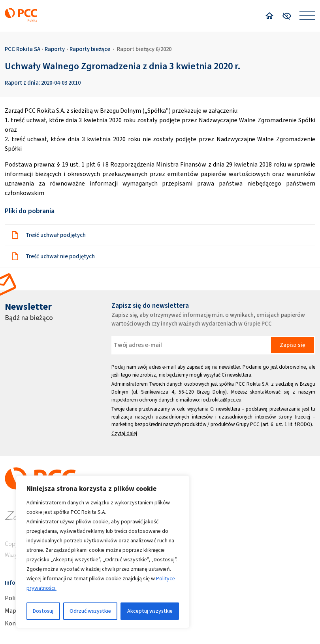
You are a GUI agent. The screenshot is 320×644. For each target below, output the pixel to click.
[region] (103, 552)
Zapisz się (292, 345)
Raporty (55, 49)
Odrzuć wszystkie (90, 611)
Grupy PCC (248, 424)
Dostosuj (43, 611)
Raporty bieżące (90, 49)
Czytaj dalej (124, 433)
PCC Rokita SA (23, 49)
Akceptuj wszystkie (150, 611)
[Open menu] (307, 16)
